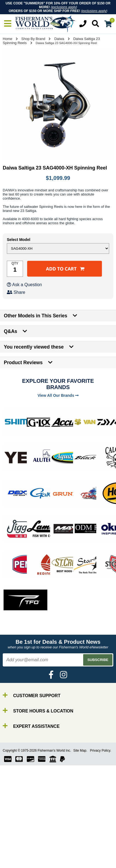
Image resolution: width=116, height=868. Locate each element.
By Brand (20, 835)
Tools (16, 865)
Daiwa (59, 39)
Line (15, 850)
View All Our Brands (58, 395)
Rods (16, 840)
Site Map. (80, 751)
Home (8, 39)
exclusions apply (64, 7)
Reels (17, 845)
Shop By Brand (33, 39)
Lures (16, 855)
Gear (16, 860)
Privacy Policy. (101, 751)
